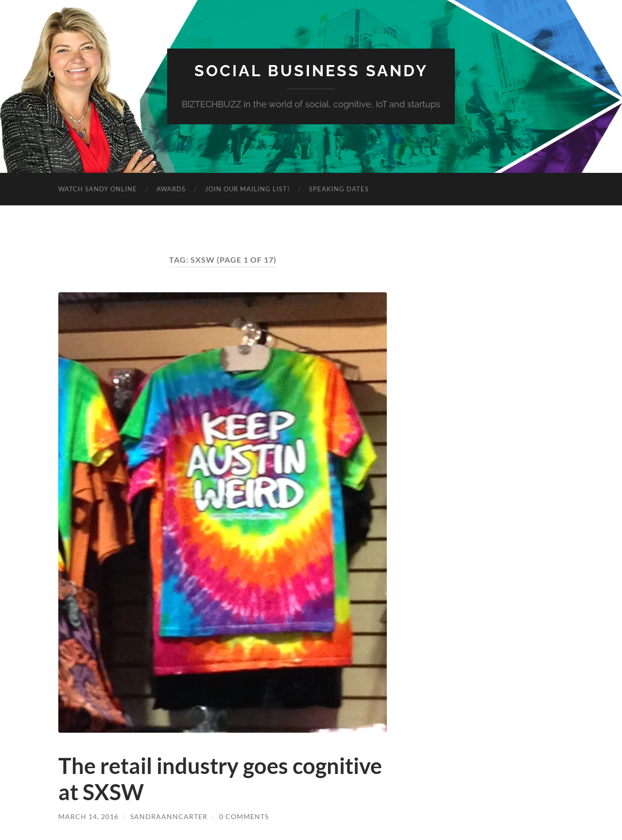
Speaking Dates (339, 189)
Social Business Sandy (311, 71)
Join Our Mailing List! (247, 189)
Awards (171, 189)
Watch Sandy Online (98, 189)
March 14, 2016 (88, 816)
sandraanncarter (169, 816)
